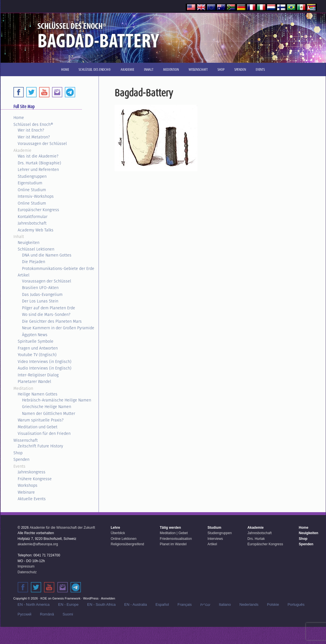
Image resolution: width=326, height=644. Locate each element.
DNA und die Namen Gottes (47, 255)
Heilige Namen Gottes (38, 394)
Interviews (215, 539)
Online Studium (32, 190)
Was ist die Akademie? (38, 156)
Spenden (21, 459)
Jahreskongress (32, 472)
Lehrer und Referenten (38, 169)
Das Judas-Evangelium (42, 294)
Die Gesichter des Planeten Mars (52, 321)
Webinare (26, 492)
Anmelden (108, 598)
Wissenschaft (26, 440)
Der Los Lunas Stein (40, 301)
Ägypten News (35, 335)
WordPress (91, 598)
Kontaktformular (33, 217)
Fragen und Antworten (38, 348)
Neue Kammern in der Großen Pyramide (58, 328)
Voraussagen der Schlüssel (42, 144)
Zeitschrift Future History (40, 446)
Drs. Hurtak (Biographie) (39, 163)
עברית (205, 604)
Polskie (273, 604)
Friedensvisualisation (176, 539)
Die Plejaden (34, 262)
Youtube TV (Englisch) (37, 355)
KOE (44, 598)
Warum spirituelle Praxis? (41, 420)
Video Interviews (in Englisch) (45, 362)
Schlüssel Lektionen (36, 249)
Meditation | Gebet (174, 533)
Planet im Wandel (173, 544)
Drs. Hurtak (256, 539)
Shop (18, 453)
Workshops (28, 485)
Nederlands (249, 604)
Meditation (23, 388)
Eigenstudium (30, 183)
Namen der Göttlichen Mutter (49, 413)
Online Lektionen (124, 539)
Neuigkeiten (29, 243)
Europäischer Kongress (38, 210)
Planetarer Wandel (34, 381)
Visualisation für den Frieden (44, 433)
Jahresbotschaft (32, 223)
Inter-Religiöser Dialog (38, 375)
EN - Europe (68, 604)
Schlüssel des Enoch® (33, 124)
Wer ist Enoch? (31, 130)
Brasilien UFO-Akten (40, 288)
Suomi (68, 614)
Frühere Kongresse (35, 479)
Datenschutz (27, 572)
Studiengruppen (32, 176)
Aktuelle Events (32, 499)
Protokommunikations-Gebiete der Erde (58, 268)
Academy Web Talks (36, 230)
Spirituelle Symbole (36, 341)
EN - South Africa (101, 604)
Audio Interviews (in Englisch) (45, 368)
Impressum (26, 566)
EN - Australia (136, 604)
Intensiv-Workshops (36, 196)
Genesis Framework (66, 598)
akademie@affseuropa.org (38, 544)
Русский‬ (25, 614)
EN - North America (34, 604)
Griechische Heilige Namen (47, 407)
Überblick (118, 533)
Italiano (225, 604)
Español (162, 604)
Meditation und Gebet (38, 427)
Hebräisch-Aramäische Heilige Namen (57, 400)
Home (19, 118)
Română (47, 614)
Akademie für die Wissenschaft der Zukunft (62, 528)
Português (296, 604)
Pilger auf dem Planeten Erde (49, 308)
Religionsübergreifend (128, 544)
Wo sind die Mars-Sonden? (46, 314)
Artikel (24, 275)
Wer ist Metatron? (34, 137)
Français (185, 604)
